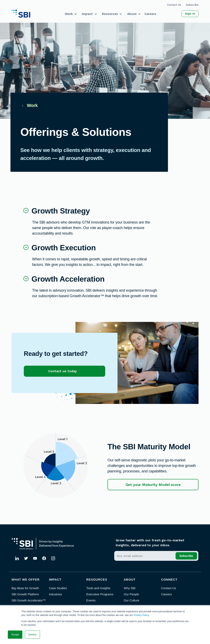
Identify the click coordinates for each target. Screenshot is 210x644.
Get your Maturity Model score (153, 485)
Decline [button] (32, 635)
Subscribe (192, 5)
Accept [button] (15, 635)
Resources (110, 14)
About (132, 14)
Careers (150, 14)
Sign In (190, 13)
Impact (87, 14)
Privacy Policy (141, 615)
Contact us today (65, 371)
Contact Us (174, 5)
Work (69, 14)
